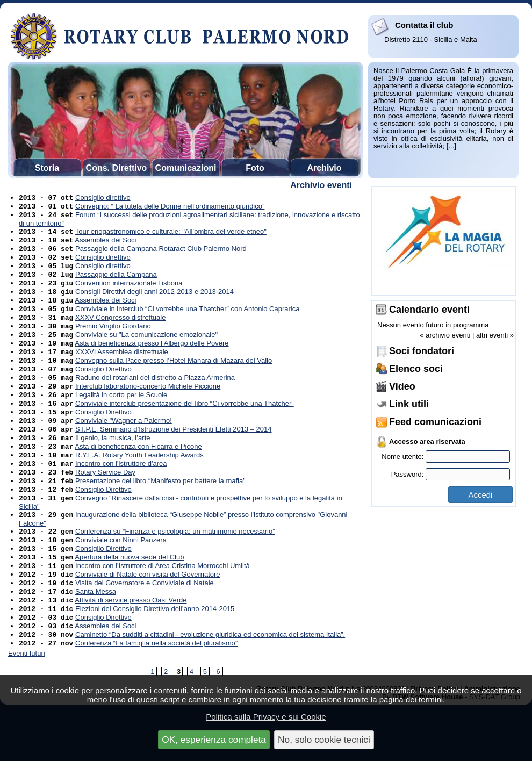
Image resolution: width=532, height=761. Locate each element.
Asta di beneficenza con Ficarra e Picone (138, 478)
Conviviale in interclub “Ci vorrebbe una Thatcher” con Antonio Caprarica (187, 323)
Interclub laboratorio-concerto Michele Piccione (148, 410)
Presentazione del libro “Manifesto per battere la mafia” (160, 516)
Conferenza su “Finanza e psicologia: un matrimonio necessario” (175, 571)
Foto (255, 168)
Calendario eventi (429, 310)
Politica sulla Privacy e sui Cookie (266, 717)
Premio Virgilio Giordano (113, 342)
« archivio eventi (445, 335)
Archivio (324, 168)
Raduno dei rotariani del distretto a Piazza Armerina (155, 400)
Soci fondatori (422, 351)
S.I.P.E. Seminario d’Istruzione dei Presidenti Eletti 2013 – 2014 (173, 458)
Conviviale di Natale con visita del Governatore (148, 619)
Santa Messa (96, 639)
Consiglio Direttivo (103, 390)
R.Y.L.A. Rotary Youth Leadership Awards (139, 487)
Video (402, 386)
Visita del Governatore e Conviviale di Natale (145, 629)
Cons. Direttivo (117, 168)
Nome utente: (446, 457)
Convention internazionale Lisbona (129, 294)
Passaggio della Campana (116, 284)
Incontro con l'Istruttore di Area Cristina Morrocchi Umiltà (163, 610)
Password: (451, 474)
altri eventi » (495, 335)
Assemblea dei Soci (105, 245)
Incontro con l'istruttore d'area (121, 497)
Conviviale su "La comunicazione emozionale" (146, 352)
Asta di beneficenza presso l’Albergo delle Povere (152, 361)
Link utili (409, 404)
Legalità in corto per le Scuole (121, 419)
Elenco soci (416, 369)
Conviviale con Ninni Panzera (121, 581)
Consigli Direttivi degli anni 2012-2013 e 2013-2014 (154, 303)
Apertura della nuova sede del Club (129, 600)
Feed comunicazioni (435, 422)
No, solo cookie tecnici (324, 740)
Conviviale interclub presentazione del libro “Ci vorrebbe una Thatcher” (185, 429)
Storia (47, 168)
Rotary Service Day (105, 507)
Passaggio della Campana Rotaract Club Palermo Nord (161, 255)
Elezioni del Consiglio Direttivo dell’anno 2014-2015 (155, 658)
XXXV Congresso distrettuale (120, 332)
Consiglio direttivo (103, 199)
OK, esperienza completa (214, 740)
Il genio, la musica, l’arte (113, 468)
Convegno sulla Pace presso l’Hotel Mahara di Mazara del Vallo (174, 381)
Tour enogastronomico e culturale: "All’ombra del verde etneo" (171, 236)
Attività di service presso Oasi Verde (131, 648)
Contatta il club (424, 25)
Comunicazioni (186, 168)
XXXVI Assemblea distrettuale (122, 371)
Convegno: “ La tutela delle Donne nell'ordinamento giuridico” (170, 208)
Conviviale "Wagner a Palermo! (124, 448)
